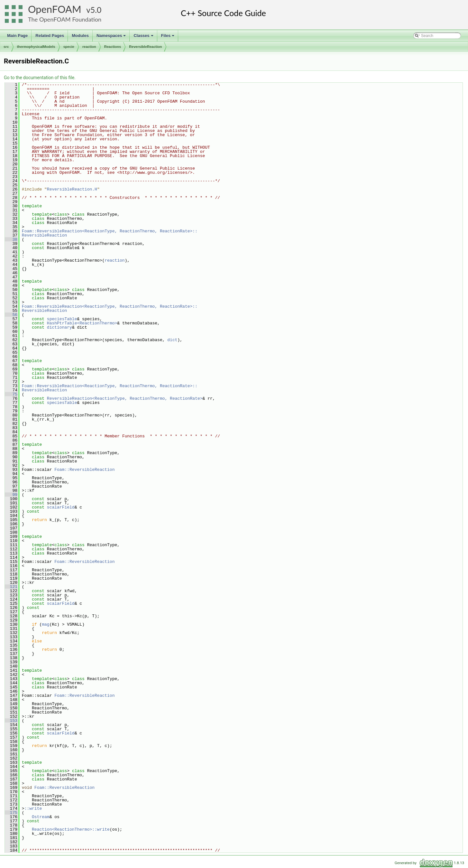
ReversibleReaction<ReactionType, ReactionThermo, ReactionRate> (125, 398)
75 (11, 394)
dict (172, 340)
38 (11, 239)
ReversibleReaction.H (72, 189)
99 (11, 495)
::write (33, 808)
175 (11, 813)
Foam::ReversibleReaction (84, 470)
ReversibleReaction (145, 47)
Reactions (113, 47)
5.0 (96, 10)
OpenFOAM (55, 9)
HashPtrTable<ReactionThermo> (82, 323)
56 (11, 315)
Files (168, 37)
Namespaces (112, 37)
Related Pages (50, 36)
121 (11, 587)
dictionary (60, 327)
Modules (80, 36)
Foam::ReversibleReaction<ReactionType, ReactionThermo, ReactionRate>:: (110, 231)
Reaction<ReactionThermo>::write (71, 829)
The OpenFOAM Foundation (65, 19)
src (6, 47)
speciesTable (62, 319)
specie (69, 47)
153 (11, 721)
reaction (89, 47)
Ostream (41, 817)
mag (46, 624)
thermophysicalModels (36, 47)
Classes (144, 37)
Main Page (17, 36)
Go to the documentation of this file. (40, 78)
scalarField (61, 507)
